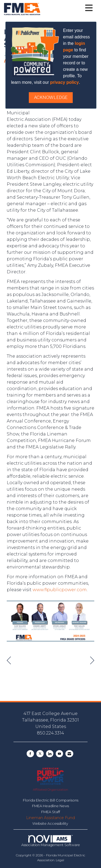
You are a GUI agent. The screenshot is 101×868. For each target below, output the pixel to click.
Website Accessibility (51, 823)
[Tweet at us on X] (40, 754)
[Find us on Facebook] (30, 754)
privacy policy (65, 82)
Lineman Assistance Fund (50, 818)
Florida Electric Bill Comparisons (51, 800)
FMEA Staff (51, 812)
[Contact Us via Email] (69, 754)
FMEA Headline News (50, 806)
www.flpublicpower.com (60, 590)
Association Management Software (51, 841)
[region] (92, 661)
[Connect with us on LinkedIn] (50, 754)
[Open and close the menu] (68, 8)
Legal (60, 860)
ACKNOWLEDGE (51, 97)
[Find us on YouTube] (59, 754)
